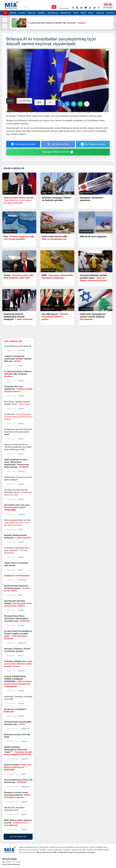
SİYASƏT (22, 13)
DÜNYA (91, 13)
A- (51, 102)
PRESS (83, 13)
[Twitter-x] (77, 8)
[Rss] (99, 8)
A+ (39, 102)
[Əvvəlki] (5, 20)
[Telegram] (94, 8)
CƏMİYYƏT (31, 13)
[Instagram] (81, 8)
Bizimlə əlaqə (64, 8)
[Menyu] (5, 13)
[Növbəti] (5, 26)
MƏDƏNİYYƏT (66, 13)
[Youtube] (86, 8)
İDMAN (76, 13)
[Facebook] (73, 8)
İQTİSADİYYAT (53, 13)
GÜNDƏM (13, 13)
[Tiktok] (90, 8)
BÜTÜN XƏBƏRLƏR (18, 837)
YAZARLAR (100, 13)
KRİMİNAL (42, 13)
